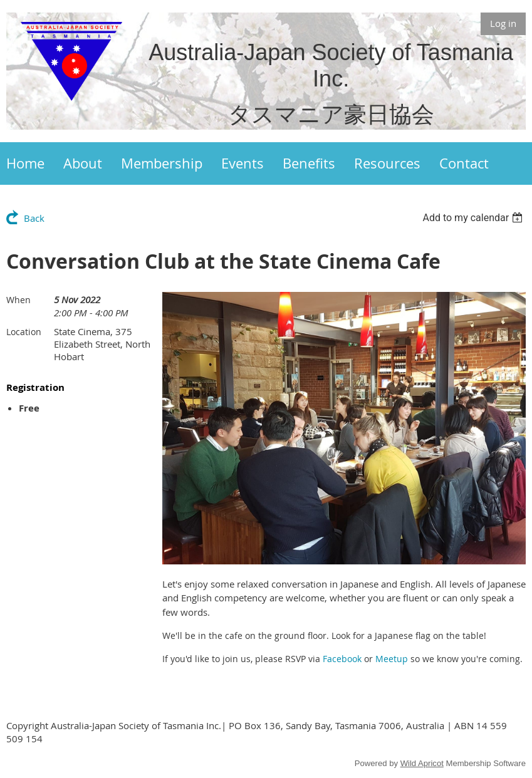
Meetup (392, 659)
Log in (503, 23)
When (18, 300)
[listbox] (474, 218)
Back (34, 218)
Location (24, 332)
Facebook (342, 659)
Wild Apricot (422, 763)
